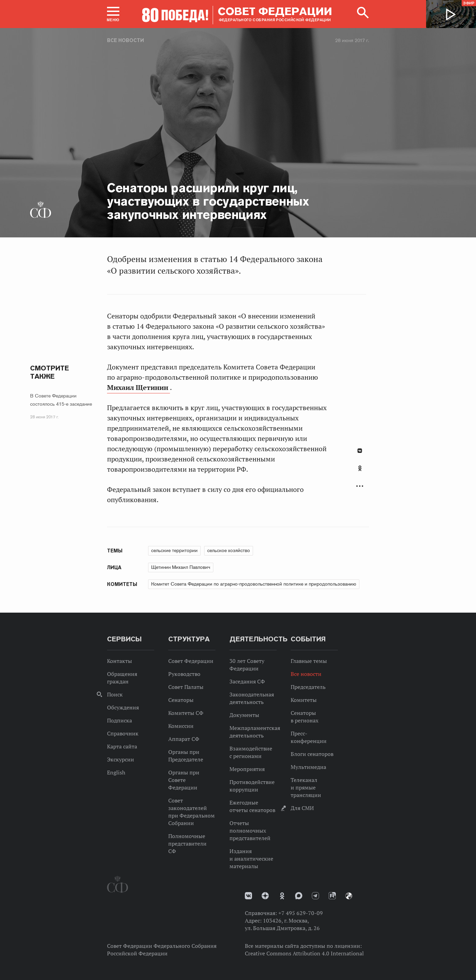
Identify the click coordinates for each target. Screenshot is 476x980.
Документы (244, 715)
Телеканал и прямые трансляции (306, 787)
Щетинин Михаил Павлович (181, 567)
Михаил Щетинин (138, 388)
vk (248, 896)
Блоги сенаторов (312, 754)
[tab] (360, 472)
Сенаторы (181, 700)
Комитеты (304, 700)
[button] (113, 14)
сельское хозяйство (229, 550)
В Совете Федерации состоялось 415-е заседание (61, 400)
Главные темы (309, 661)
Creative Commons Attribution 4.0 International (304, 953)
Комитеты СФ (186, 713)
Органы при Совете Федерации (184, 780)
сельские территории (174, 550)
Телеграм (315, 896)
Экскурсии (121, 759)
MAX (299, 896)
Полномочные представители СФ (187, 844)
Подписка (120, 720)
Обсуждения (123, 707)
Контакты (120, 661)
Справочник (123, 733)
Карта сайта (122, 746)
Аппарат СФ (184, 739)
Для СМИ (302, 808)
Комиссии (181, 726)
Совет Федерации (191, 661)
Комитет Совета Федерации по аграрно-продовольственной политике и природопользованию (254, 584)
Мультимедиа (308, 767)
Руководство (184, 674)
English (116, 772)
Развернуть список (360, 486)
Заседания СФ (247, 681)
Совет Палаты (186, 687)
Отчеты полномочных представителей (250, 831)
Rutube (332, 896)
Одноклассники (360, 468)
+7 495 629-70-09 (301, 913)
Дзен (265, 896)
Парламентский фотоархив (349, 896)
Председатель (308, 687)
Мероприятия (247, 769)
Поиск (115, 694)
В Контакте (360, 451)
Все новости (125, 40)
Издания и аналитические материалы (251, 859)
